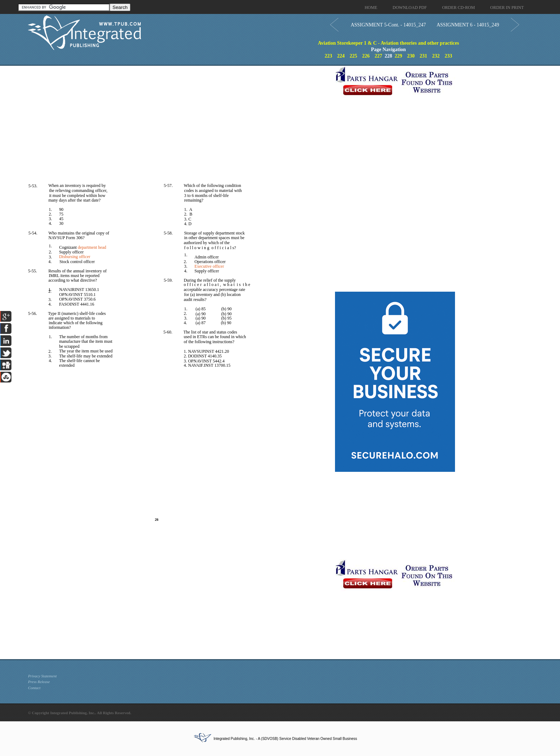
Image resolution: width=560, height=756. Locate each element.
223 (328, 56)
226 (366, 56)
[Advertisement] (180, 116)
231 (423, 56)
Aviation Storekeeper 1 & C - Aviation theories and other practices (388, 43)
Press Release (39, 682)
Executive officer (209, 266)
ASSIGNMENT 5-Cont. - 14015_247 (388, 25)
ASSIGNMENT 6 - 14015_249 (468, 25)
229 (398, 56)
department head (92, 247)
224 (341, 56)
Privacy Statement (42, 676)
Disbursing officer (74, 257)
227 (378, 56)
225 (353, 56)
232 (436, 56)
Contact (34, 688)
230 (411, 56)
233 (448, 56)
